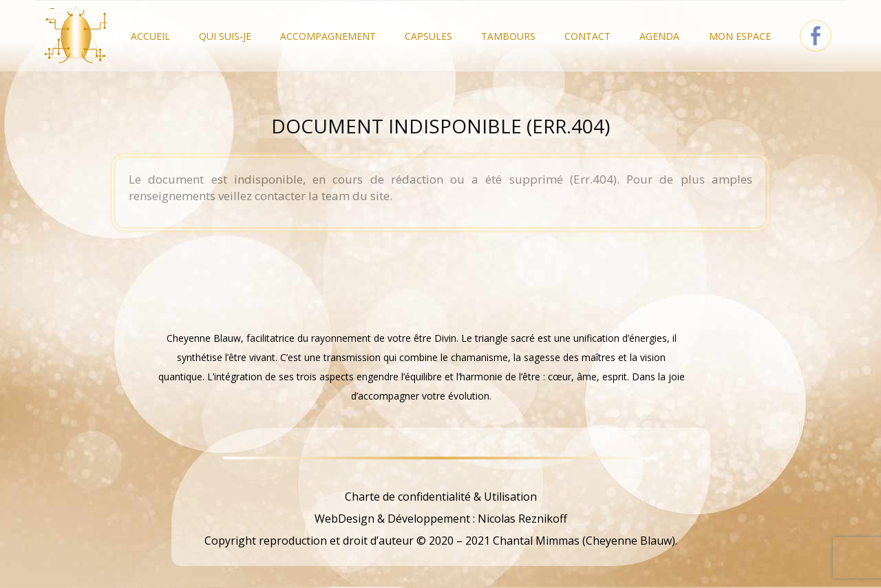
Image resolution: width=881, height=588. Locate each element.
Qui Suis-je (225, 36)
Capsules (428, 36)
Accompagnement (328, 36)
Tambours (508, 36)
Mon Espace (740, 36)
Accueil (150, 36)
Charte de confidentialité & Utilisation (441, 497)
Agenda (659, 36)
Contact (587, 36)
